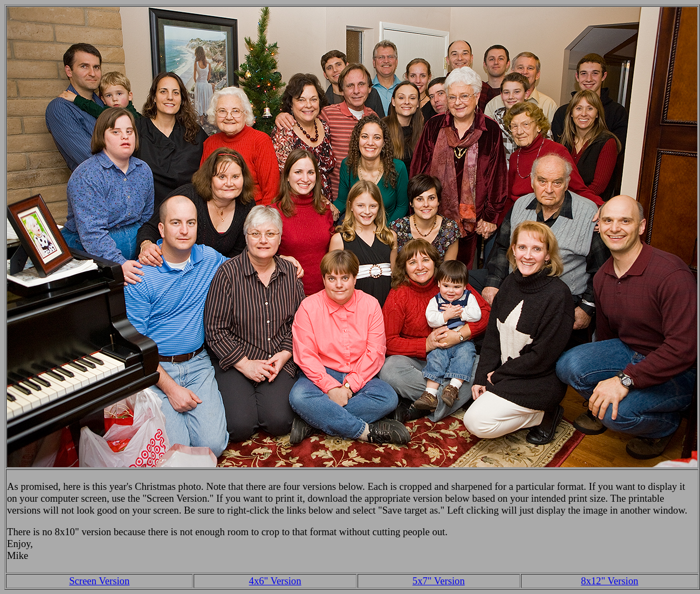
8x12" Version (609, 581)
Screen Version (99, 581)
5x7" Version (439, 581)
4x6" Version (275, 581)
